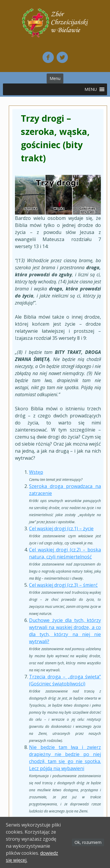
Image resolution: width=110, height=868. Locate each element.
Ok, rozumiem (88, 842)
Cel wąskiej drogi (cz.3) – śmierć (63, 585)
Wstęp (36, 472)
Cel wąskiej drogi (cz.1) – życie (61, 529)
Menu (55, 78)
